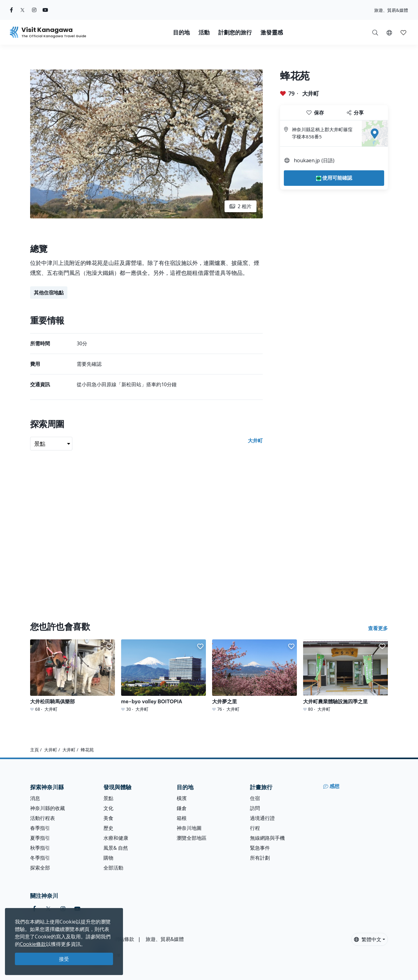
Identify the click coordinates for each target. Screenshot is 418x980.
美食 (108, 818)
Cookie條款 (33, 944)
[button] (389, 32)
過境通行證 (262, 818)
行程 (255, 828)
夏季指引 (40, 838)
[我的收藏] (403, 32)
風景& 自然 (116, 848)
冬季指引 (40, 858)
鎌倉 (182, 808)
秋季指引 (40, 848)
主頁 (34, 750)
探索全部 (40, 868)
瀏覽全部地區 (192, 838)
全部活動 (113, 868)
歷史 (108, 828)
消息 (35, 798)
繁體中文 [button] (368, 939)
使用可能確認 (334, 178)
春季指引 (40, 828)
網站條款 (124, 939)
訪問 (255, 808)
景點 (108, 798)
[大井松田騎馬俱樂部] (73, 676)
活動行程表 (43, 818)
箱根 (182, 818)
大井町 (311, 93)
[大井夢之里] (254, 676)
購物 (108, 858)
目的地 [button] (181, 32)
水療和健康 (116, 838)
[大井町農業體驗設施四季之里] (345, 676)
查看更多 (378, 628)
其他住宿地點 (49, 293)
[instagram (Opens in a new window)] (34, 10)
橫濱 (182, 798)
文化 (108, 808)
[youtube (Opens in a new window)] (45, 10)
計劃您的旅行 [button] (235, 32)
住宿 (255, 798)
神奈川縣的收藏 (48, 808)
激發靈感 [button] (272, 32)
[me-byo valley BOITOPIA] (164, 676)
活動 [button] (204, 32)
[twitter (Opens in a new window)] (23, 10)
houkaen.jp (307, 160)
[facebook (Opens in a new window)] (11, 10)
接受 (64, 959)
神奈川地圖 (189, 828)
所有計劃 (260, 858)
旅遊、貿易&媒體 (391, 10)
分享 (355, 113)
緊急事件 (260, 848)
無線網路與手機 (267, 838)
